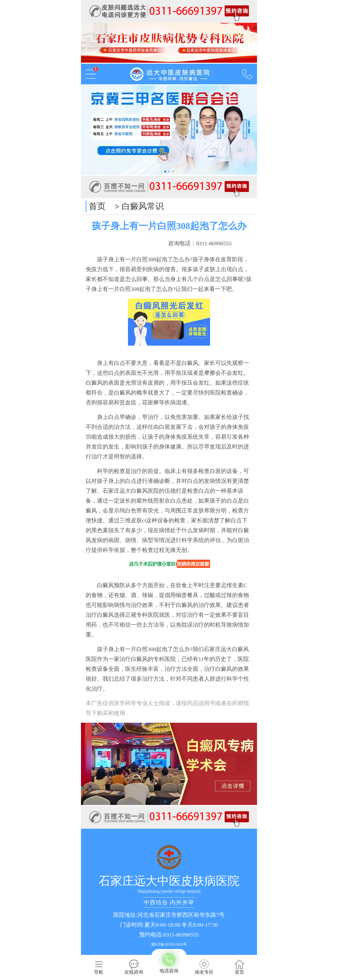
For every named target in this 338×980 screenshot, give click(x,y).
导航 (99, 967)
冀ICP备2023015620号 (169, 944)
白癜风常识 (143, 206)
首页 (97, 206)
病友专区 (204, 967)
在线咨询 (134, 967)
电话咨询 (169, 964)
